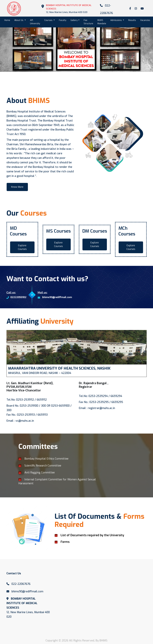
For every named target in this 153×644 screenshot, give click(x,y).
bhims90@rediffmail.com (55, 297)
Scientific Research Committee (40, 466)
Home (8, 20)
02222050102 (16, 297)
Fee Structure (88, 22)
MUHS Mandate (102, 22)
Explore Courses (22, 247)
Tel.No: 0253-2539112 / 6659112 (27, 400)
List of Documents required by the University (92, 535)
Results (132, 20)
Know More (17, 187)
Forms (65, 542)
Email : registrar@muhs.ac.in (97, 408)
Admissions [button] (116, 20)
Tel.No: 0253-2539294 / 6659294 (100, 396)
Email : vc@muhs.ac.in (20, 421)
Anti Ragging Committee (37, 473)
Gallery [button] (74, 20)
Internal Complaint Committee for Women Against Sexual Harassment (57, 481)
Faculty (63, 20)
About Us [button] (19, 20)
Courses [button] (49, 20)
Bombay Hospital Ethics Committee (43, 459)
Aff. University (35, 22)
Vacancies (145, 20)
